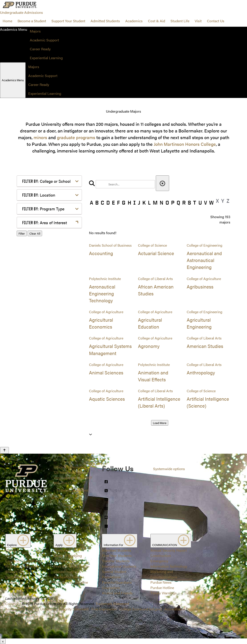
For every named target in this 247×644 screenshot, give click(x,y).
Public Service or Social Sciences (48, 325)
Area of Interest (45, 222)
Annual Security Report (169, 550)
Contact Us (216, 21)
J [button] (139, 203)
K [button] (144, 203)
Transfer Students (116, 561)
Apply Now (62, 550)
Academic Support (44, 40)
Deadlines (61, 561)
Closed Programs (67, 572)
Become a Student (32, 21)
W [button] (211, 203)
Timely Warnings (164, 593)
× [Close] (3, 641)
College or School (46, 181)
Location (39, 195)
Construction (161, 556)
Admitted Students (105, 21)
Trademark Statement (112, 604)
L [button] (149, 203)
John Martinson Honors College (185, 144)
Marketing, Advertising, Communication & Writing (50, 298)
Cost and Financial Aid (23, 561)
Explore (18, 541)
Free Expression (104, 609)
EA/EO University (42, 609)
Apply (65, 541)
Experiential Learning (46, 58)
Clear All (35, 369)
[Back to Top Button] (4, 450)
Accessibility (15, 609)
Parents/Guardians (117, 582)
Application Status (68, 577)
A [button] (91, 203)
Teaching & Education (46, 342)
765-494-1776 (64, 483)
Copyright (13, 604)
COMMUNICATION (171, 541)
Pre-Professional (43, 315)
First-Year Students (117, 556)
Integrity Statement (74, 609)
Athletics (36, 241)
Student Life (180, 21)
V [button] (205, 203)
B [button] (97, 203)
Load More (160, 423)
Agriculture (38, 233)
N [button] (162, 203)
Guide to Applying (68, 556)
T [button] (195, 203)
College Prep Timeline (71, 582)
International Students (119, 566)
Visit (198, 21)
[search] (125, 184)
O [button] (167, 203)
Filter (22, 369)
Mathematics (39, 308)
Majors (35, 31)
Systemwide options (72, 490)
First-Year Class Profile (71, 566)
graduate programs (76, 137)
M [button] (155, 203)
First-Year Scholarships (23, 566)
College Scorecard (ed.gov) (141, 609)
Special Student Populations (114, 574)
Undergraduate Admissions (21, 12)
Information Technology (169, 566)
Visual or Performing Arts (49, 356)
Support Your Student (68, 21)
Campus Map (16, 577)
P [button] (173, 203)
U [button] (200, 203)
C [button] (102, 203)
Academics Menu (13, 80)
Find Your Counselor (21, 588)
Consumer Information (206, 609)
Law (33, 289)
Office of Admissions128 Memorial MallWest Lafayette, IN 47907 (73, 472)
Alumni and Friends (117, 593)
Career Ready (40, 49)
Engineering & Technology (50, 267)
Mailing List (14, 582)
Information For (120, 541)
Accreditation (175, 609)
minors (40, 137)
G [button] (124, 203)
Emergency (159, 561)
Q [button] (178, 203)
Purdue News (161, 582)
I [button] (135, 203)
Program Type (43, 209)
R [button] (184, 203)
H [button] (129, 203)
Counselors (111, 588)
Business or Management (49, 248)
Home (7, 21)
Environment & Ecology (48, 274)
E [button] (113, 203)
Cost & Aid (157, 21)
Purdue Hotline (162, 588)
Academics (134, 21)
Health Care (39, 281)
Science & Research (45, 335)
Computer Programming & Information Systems (50, 257)
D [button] (108, 203)
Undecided (38, 349)
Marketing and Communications (164, 574)
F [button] (118, 203)
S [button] (189, 203)
